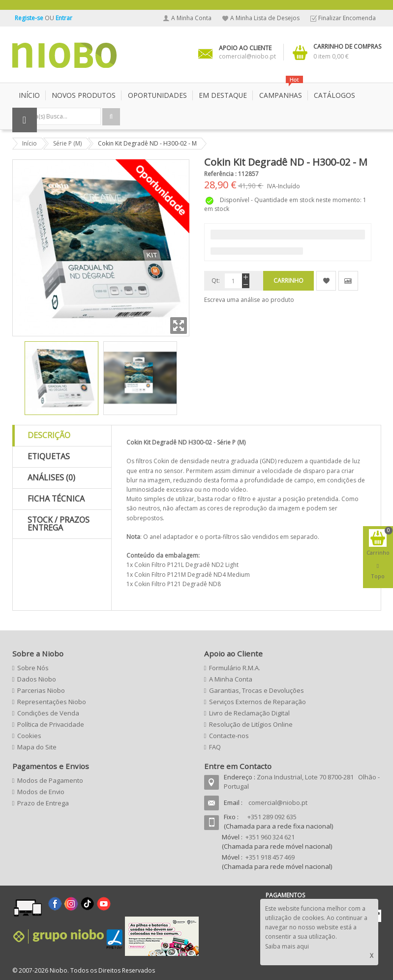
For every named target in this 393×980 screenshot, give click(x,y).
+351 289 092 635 (272, 817)
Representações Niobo (52, 702)
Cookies (29, 736)
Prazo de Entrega (43, 803)
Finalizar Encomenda (347, 18)
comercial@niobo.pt (278, 802)
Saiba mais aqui (287, 946)
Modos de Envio (41, 792)
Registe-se (30, 18)
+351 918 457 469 (270, 857)
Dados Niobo (37, 679)
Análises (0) (51, 477)
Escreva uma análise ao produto (249, 300)
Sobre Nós (33, 668)
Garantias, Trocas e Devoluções (257, 690)
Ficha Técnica (56, 499)
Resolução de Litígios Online (251, 724)
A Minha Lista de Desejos (265, 18)
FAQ (215, 747)
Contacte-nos (229, 736)
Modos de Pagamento (50, 780)
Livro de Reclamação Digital (249, 713)
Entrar (64, 18)
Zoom (179, 326)
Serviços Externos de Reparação (257, 702)
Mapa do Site (37, 747)
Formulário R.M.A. (235, 668)
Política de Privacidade (51, 724)
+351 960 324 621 (270, 837)
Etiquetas (49, 456)
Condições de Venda (48, 713)
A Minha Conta (191, 18)
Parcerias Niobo (41, 690)
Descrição (49, 435)
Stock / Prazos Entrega (59, 524)
